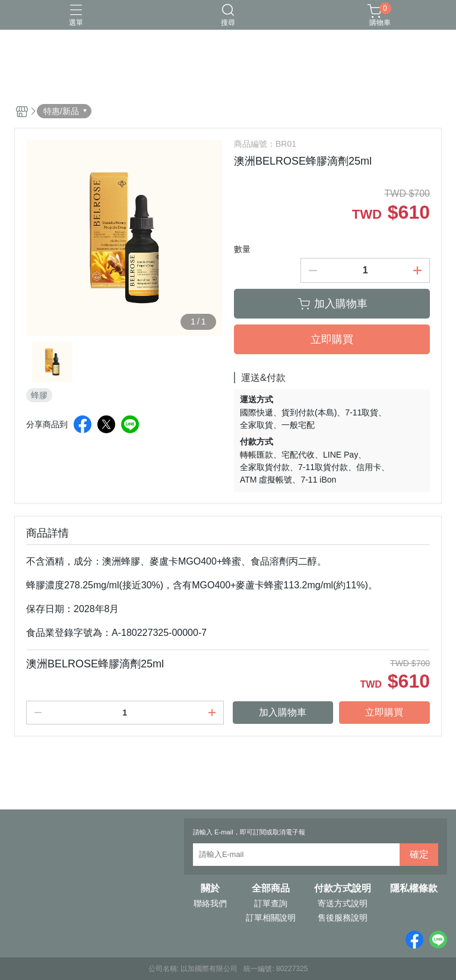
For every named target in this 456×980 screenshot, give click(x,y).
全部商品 (271, 888)
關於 (210, 888)
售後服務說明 (343, 918)
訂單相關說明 (271, 918)
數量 (242, 249)
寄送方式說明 (343, 903)
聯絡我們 (210, 903)
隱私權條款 (414, 888)
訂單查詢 (271, 903)
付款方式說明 (343, 888)
